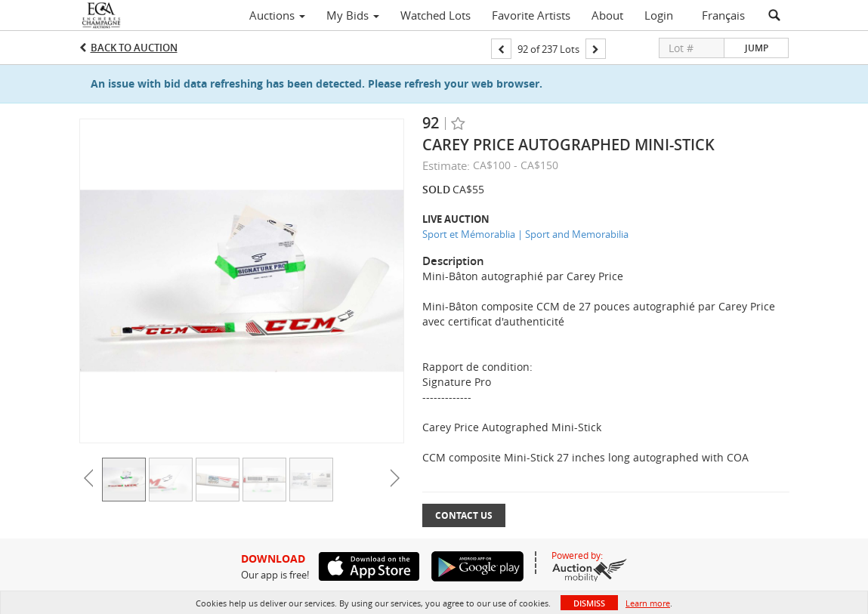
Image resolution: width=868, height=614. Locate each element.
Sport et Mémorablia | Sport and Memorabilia (525, 234)
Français (723, 15)
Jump (757, 48)
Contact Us (464, 515)
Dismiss (589, 603)
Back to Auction (134, 48)
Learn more (648, 603)
